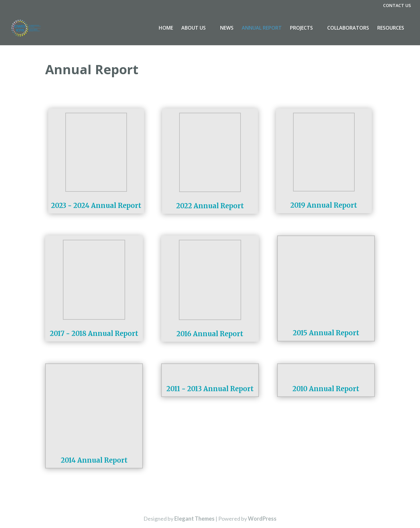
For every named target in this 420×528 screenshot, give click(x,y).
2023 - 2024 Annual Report (96, 206)
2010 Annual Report (326, 389)
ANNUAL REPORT (262, 29)
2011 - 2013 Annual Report (210, 389)
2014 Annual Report (94, 460)
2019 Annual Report (324, 205)
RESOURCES (391, 29)
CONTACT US (397, 6)
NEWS (227, 29)
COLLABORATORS (348, 29)
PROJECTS (301, 29)
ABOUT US (194, 29)
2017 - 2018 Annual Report (94, 333)
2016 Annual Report (210, 334)
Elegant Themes (194, 519)
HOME (166, 29)
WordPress (262, 519)
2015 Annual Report (326, 333)
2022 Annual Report (210, 206)
